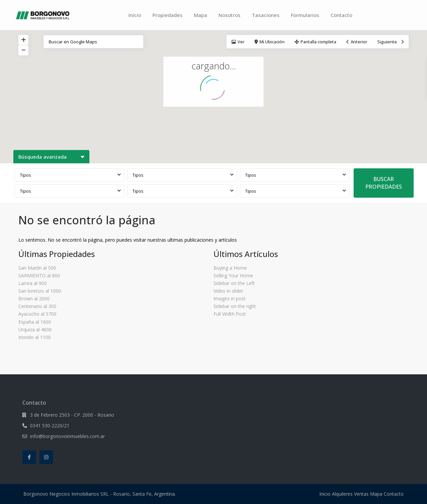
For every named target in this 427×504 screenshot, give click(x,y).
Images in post (230, 298)
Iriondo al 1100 (35, 337)
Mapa (200, 15)
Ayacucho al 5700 (37, 314)
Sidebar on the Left (234, 283)
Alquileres (342, 494)
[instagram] (46, 457)
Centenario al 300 (37, 306)
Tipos (26, 175)
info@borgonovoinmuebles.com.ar (67, 436)
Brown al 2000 (34, 298)
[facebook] (29, 457)
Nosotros (230, 15)
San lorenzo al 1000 (40, 291)
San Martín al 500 (37, 268)
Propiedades (167, 15)
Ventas (361, 494)
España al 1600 (35, 322)
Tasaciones (266, 15)
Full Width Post (230, 314)
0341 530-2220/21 (50, 425)
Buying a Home (230, 268)
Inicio (135, 15)
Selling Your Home (233, 275)
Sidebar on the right (235, 306)
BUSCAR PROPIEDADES (384, 183)
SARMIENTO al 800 (39, 275)
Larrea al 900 (33, 283)
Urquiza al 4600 (35, 329)
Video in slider (228, 291)
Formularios (305, 15)
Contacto (341, 15)
